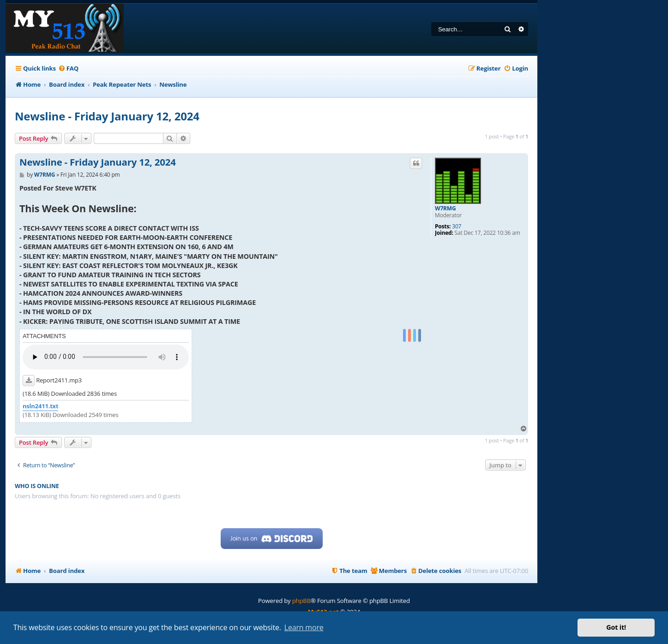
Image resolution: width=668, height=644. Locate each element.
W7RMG (445, 209)
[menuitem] (68, 69)
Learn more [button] (304, 627)
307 (457, 227)
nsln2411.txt (40, 406)
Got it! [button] (616, 627)
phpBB (301, 601)
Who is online (37, 486)
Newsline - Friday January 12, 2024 (107, 116)
